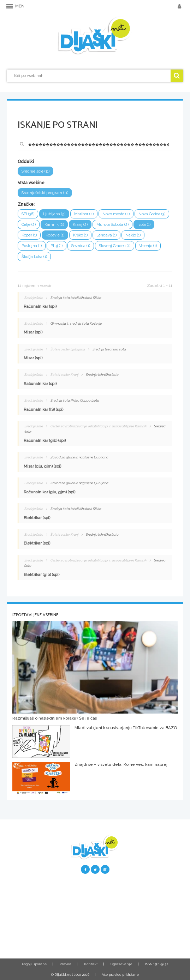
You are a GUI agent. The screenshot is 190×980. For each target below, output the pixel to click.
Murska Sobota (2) (112, 225)
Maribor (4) (84, 214)
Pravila (66, 964)
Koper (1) (29, 235)
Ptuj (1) (57, 246)
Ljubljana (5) (54, 214)
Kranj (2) (80, 225)
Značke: (26, 204)
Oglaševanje (121, 964)
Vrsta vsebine (31, 183)
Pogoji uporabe (34, 964)
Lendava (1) (106, 235)
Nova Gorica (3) (152, 214)
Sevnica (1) (81, 246)
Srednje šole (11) (35, 171)
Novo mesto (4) (116, 214)
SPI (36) (28, 214)
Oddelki (26, 162)
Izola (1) (144, 225)
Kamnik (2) (54, 225)
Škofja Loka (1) (34, 257)
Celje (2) (29, 225)
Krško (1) (80, 235)
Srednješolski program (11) (45, 193)
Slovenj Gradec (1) (115, 246)
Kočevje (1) (55, 235)
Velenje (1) (148, 246)
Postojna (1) (32, 246)
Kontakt (91, 964)
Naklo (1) (133, 235)
